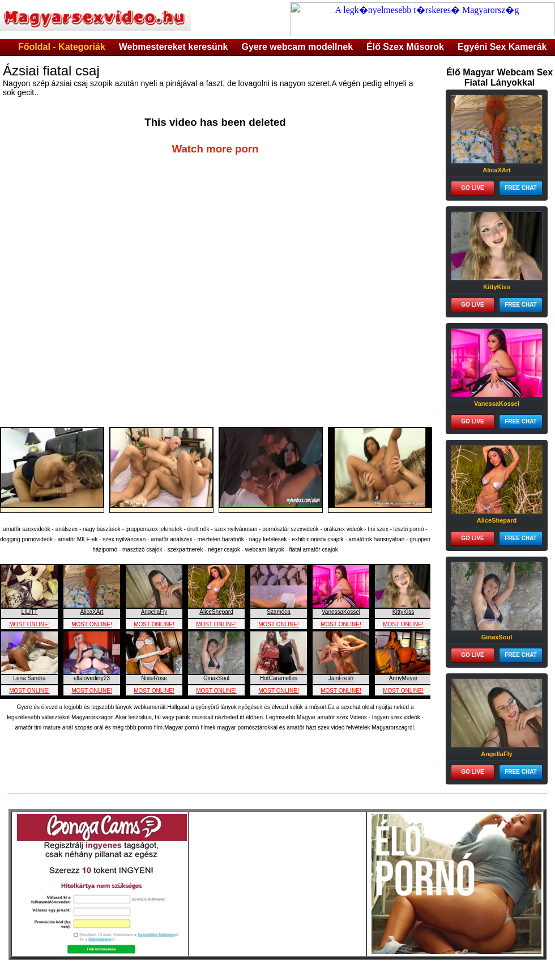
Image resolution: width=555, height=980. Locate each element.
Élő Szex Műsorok (405, 47)
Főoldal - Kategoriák (62, 47)
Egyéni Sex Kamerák (502, 47)
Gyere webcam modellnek (298, 47)
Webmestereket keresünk (174, 47)
